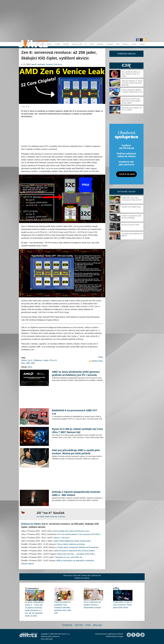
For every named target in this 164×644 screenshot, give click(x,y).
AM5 (28, 363)
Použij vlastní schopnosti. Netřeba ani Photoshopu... (79, 547)
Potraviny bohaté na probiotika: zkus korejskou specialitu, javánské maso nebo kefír (63, 608)
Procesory (58, 64)
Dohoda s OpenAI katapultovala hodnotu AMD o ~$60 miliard (76, 493)
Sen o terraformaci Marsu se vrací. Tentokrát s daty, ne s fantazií (131, 74)
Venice (24, 360)
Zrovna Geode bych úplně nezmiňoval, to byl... (72, 531)
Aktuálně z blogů (126, 192)
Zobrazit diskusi (28, 564)
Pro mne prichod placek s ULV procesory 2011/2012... (80, 534)
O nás (88, 625)
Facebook (67, 625)
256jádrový (38, 360)
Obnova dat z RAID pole (72, 575)
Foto (118, 44)
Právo (92, 44)
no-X (34, 64)
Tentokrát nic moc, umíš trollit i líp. (69, 557)
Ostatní (142, 44)
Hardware (41, 64)
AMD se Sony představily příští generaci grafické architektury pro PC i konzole (76, 373)
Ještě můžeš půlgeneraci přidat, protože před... (73, 541)
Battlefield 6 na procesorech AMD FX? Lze (75, 412)
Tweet (101, 357)
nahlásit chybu (97, 361)
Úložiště (66, 44)
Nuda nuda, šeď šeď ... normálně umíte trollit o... (77, 554)
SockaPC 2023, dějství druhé (131, 207)
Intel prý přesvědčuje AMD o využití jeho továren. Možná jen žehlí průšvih (76, 452)
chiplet (46, 360)
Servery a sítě (77, 44)
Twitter (79, 625)
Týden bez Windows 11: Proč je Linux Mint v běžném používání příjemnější (132, 83)
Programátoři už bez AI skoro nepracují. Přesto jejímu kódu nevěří (122, 605)
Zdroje (134, 44)
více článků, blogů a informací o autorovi (51, 517)
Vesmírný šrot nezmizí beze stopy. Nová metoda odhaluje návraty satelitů (131, 101)
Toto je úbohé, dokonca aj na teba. (71, 544)
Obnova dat (86, 575)
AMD (33, 363)
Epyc (23, 363)
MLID (30, 367)
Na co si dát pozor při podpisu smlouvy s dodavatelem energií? (92, 605)
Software (110, 44)
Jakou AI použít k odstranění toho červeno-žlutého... (75, 551)
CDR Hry (126, 66)
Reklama (97, 625)
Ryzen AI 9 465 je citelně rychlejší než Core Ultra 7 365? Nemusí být (77, 431)
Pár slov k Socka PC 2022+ (131, 225)
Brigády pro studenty (82, 578)
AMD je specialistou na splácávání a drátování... (76, 561)
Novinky (49, 64)
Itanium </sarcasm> (62, 538)
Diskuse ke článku (31, 524)
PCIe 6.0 (53, 360)
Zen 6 (30, 360)
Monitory (126, 44)
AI (86, 44)
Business (100, 44)
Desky (49, 44)
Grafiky (57, 44)
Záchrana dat (96, 575)
